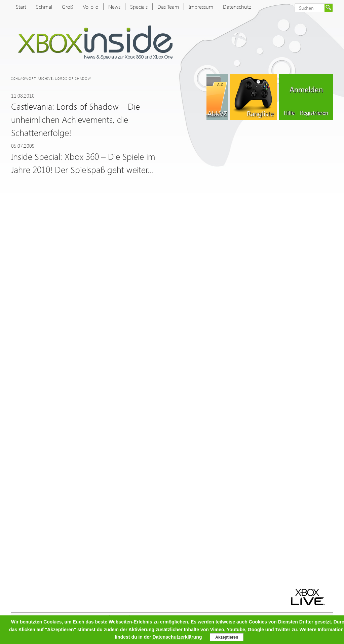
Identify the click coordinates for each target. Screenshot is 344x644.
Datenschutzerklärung (177, 637)
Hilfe (289, 113)
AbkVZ (217, 113)
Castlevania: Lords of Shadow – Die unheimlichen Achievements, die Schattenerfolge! (75, 119)
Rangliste (260, 113)
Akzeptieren (227, 637)
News (114, 7)
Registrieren (314, 113)
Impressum (201, 7)
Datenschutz (237, 7)
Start (21, 7)
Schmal (44, 7)
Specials (139, 7)
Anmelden (306, 89)
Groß (67, 7)
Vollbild (91, 7)
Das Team (168, 7)
